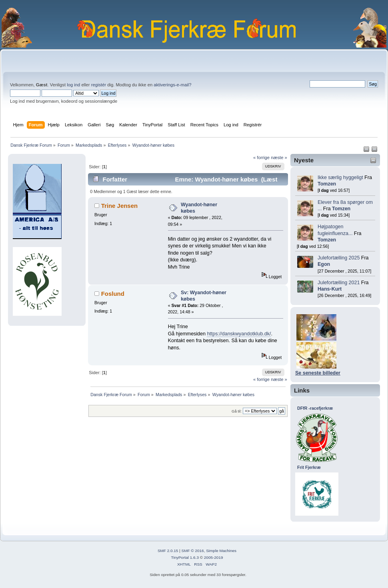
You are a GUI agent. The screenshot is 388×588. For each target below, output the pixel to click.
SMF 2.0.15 (168, 551)
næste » (279, 157)
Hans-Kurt (330, 289)
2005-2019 (214, 557)
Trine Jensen (120, 206)
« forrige (261, 157)
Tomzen (327, 184)
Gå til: (237, 411)
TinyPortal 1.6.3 (185, 557)
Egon (324, 264)
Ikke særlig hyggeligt (340, 177)
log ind (73, 85)
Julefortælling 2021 (339, 283)
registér (99, 85)
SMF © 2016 (193, 551)
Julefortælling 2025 (339, 258)
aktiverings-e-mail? (172, 85)
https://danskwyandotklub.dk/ (239, 334)
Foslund (113, 294)
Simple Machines (221, 551)
